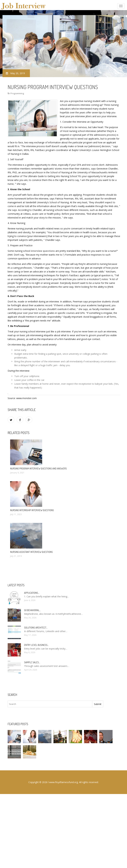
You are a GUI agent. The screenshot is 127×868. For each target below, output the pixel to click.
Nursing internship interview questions (32, 510)
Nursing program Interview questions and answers (38, 469)
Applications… (32, 593)
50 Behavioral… (32, 610)
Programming (17, 93)
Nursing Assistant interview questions (31, 552)
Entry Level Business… (36, 645)
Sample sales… (32, 662)
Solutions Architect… (36, 628)
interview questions (43, 251)
